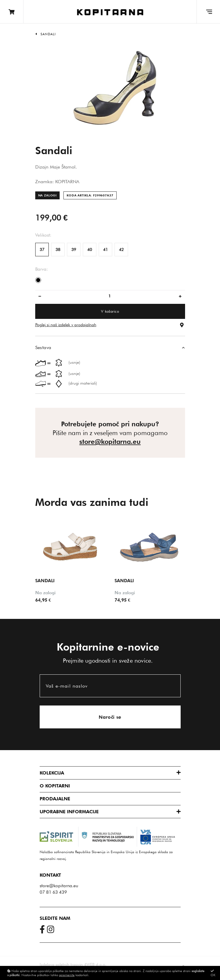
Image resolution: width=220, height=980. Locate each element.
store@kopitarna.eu (110, 442)
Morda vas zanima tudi (92, 502)
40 (90, 250)
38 (58, 250)
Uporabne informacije (69, 812)
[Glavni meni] (208, 12)
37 (42, 250)
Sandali (48, 34)
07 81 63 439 (53, 892)
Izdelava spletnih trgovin (61, 964)
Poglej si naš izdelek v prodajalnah (66, 325)
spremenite (67, 975)
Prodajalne (55, 798)
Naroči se (110, 717)
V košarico (110, 311)
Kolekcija (52, 773)
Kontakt (50, 875)
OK (213, 973)
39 (74, 250)
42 (121, 250)
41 (105, 250)
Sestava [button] (43, 347)
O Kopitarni (55, 785)
